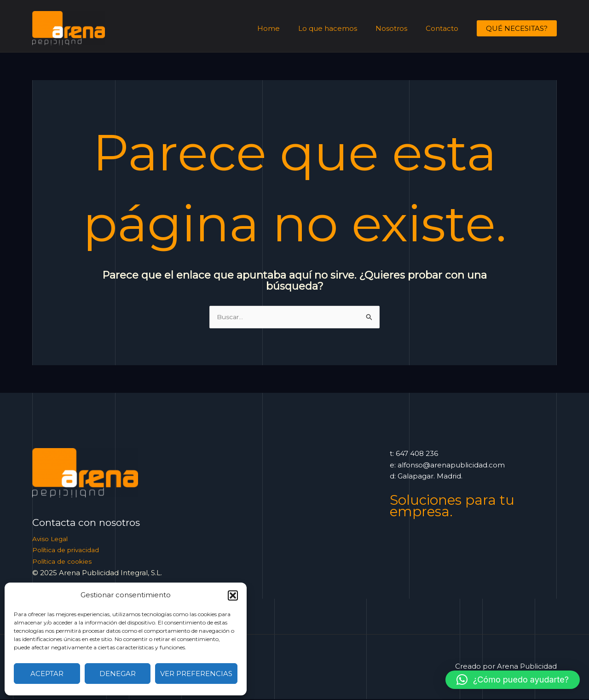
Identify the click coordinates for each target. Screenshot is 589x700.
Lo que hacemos (339, 28)
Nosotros (398, 28)
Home (285, 28)
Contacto (444, 28)
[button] (233, 595)
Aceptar (47, 674)
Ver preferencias (196, 674)
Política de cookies (65, 562)
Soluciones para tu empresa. (457, 506)
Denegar (118, 674)
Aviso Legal (52, 540)
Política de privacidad (69, 551)
